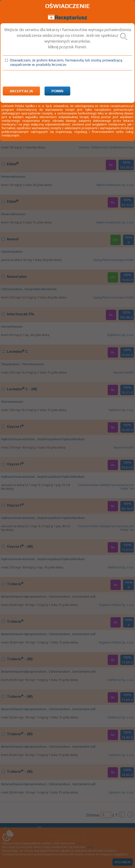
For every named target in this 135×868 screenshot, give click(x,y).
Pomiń (57, 91)
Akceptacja (21, 91)
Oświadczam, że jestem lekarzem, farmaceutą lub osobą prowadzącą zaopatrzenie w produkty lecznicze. (66, 62)
